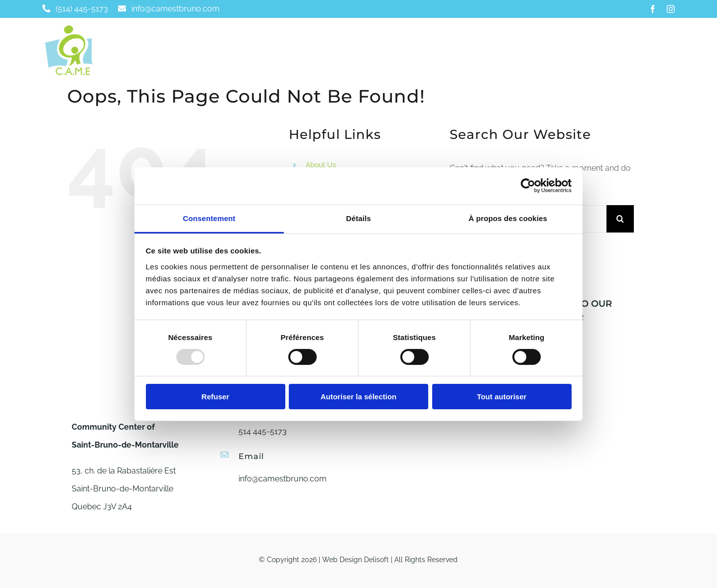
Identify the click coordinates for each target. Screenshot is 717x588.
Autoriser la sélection (359, 397)
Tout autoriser (502, 397)
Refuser (216, 397)
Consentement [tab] (209, 218)
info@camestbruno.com (283, 479)
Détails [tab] (358, 218)
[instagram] (671, 9)
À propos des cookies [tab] (508, 218)
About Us (321, 165)
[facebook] (653, 9)
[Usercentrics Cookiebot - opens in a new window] (528, 186)
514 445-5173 (263, 431)
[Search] (620, 219)
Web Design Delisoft (356, 560)
